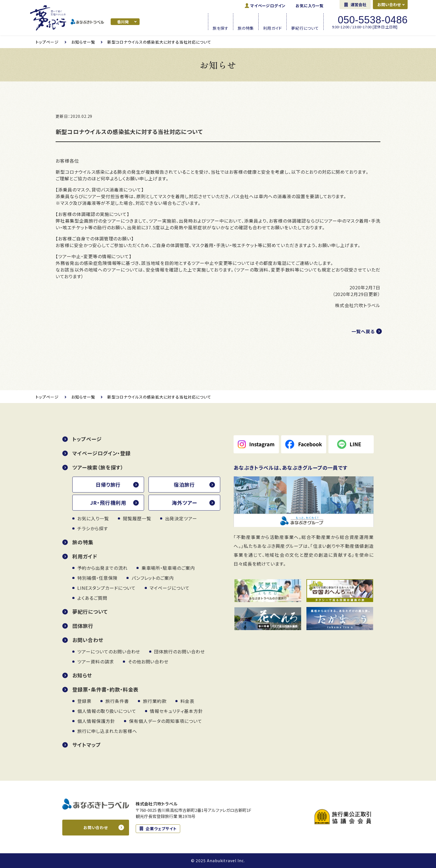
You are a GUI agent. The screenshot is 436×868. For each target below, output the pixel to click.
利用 (272, 28)
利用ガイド (85, 556)
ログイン (268, 6)
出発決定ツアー (181, 518)
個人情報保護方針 (96, 721)
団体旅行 (83, 626)
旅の (246, 28)
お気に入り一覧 (310, 6)
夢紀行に (305, 28)
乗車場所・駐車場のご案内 (168, 568)
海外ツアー (184, 503)
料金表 (188, 701)
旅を (221, 28)
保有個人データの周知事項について (166, 721)
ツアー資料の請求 (96, 661)
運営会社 (359, 4)
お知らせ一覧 (83, 42)
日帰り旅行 (108, 484)
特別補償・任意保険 (97, 578)
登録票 (84, 701)
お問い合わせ (389, 4)
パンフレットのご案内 (153, 578)
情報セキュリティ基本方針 (176, 711)
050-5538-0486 (373, 20)
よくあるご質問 (92, 598)
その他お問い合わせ (148, 661)
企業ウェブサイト (161, 829)
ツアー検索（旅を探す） (98, 467)
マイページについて (170, 588)
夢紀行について (90, 611)
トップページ (47, 42)
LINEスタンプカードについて (106, 588)
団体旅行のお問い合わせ (179, 651)
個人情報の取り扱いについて (107, 711)
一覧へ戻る (363, 331)
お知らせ (82, 675)
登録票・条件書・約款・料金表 (105, 689)
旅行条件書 (117, 701)
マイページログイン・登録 (101, 453)
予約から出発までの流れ (102, 568)
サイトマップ (87, 745)
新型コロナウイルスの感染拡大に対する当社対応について (159, 42)
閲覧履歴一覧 (137, 518)
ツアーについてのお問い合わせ (109, 651)
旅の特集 (83, 542)
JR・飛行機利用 (108, 503)
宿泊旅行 (184, 484)
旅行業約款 (155, 701)
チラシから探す (93, 528)
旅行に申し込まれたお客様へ (107, 731)
